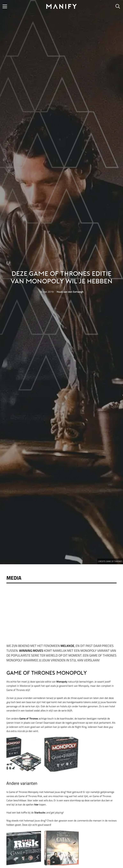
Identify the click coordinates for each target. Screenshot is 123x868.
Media (14, 578)
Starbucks (40, 812)
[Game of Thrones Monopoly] (24, 754)
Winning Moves (31, 651)
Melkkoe (67, 646)
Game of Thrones (29, 718)
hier (36, 804)
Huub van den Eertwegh (70, 292)
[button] (5, 6)
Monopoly (62, 682)
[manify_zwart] (61, 6)
